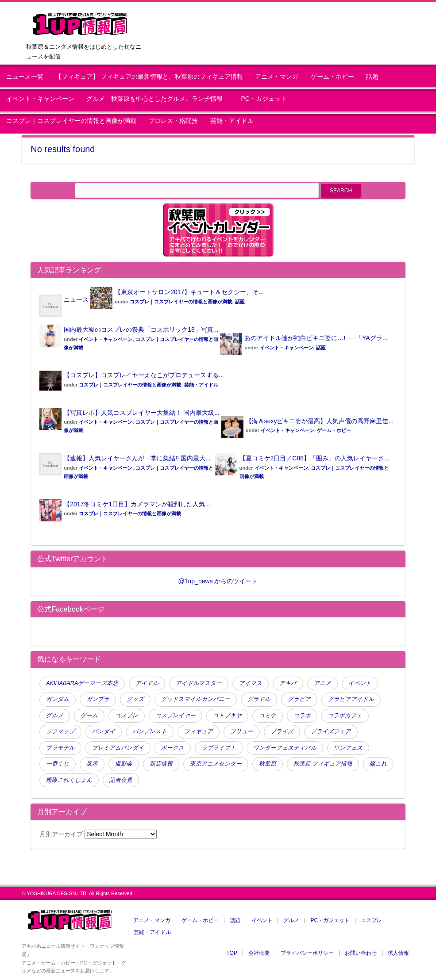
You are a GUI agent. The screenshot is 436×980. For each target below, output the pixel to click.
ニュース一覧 (25, 77)
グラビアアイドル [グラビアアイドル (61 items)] (351, 699)
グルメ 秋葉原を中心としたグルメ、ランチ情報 (158, 99)
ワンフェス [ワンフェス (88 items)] (348, 748)
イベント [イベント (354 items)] (360, 683)
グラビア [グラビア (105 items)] (299, 699)
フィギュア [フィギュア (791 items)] (199, 731)
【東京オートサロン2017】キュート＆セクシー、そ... (189, 292)
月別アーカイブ (61, 834)
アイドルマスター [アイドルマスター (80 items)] (199, 683)
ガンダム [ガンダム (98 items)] (58, 699)
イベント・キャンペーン (40, 99)
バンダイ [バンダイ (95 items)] (104, 731)
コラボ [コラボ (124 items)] (302, 716)
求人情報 (398, 953)
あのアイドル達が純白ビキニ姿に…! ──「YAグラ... (316, 338)
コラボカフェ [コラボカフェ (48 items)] (345, 716)
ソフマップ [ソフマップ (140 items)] (60, 731)
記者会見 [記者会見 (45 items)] (121, 780)
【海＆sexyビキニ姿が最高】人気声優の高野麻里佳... (320, 421)
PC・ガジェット (264, 99)
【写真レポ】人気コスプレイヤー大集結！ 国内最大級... (142, 413)
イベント (262, 920)
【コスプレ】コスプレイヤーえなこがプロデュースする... (144, 375)
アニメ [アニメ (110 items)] (322, 683)
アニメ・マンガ (277, 77)
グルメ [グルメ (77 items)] (55, 716)
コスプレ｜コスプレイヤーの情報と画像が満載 (71, 121)
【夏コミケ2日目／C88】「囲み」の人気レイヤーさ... (314, 458)
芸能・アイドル (232, 121)
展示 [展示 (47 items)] (92, 764)
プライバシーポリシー (307, 953)
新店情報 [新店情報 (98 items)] (161, 764)
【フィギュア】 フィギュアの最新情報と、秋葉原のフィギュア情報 (149, 77)
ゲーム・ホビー (332, 77)
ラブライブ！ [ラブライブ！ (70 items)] (219, 748)
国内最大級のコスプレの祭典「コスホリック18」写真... (141, 329)
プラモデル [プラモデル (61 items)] (60, 748)
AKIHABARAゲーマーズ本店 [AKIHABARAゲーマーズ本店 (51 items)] (82, 683)
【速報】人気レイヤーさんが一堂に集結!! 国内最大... (137, 458)
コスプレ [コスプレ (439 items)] (127, 716)
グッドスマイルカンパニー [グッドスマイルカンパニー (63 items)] (196, 699)
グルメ (291, 920)
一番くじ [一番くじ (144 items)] (58, 764)
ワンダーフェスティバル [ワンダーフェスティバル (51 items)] (285, 748)
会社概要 (259, 953)
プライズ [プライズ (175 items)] (282, 731)
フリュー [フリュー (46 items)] (242, 731)
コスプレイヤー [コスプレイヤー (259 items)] (176, 716)
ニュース (76, 299)
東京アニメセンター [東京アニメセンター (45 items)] (216, 764)
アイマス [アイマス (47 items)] (251, 683)
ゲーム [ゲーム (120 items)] (89, 716)
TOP (232, 953)
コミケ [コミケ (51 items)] (268, 716)
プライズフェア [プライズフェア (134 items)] (331, 731)
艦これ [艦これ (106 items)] (378, 764)
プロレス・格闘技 (173, 121)
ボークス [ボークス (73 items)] (173, 748)
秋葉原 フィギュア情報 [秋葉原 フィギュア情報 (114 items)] (323, 764)
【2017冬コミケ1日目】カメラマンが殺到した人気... (137, 504)
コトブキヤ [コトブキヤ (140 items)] (227, 716)
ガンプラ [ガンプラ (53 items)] (98, 699)
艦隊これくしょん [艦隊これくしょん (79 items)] (69, 780)
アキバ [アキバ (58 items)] (288, 683)
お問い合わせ (361, 953)
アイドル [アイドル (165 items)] (147, 683)
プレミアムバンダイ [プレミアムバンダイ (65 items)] (118, 748)
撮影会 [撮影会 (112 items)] (124, 764)
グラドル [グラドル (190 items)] (259, 699)
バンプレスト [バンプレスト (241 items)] (150, 731)
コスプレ (371, 920)
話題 (372, 77)
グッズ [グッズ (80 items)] (135, 699)
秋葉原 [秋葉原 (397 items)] (268, 764)
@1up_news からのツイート (218, 581)
